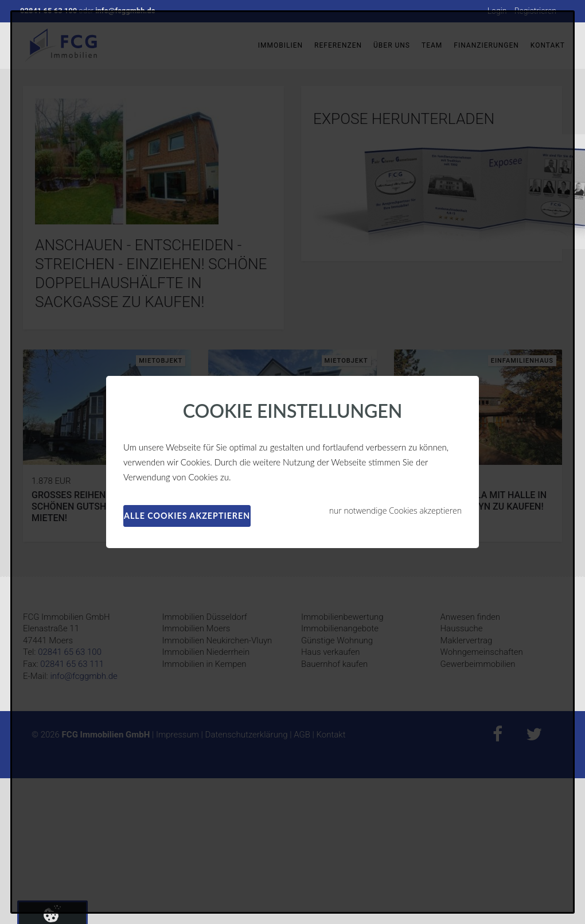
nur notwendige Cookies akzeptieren (395, 510)
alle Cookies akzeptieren (187, 516)
